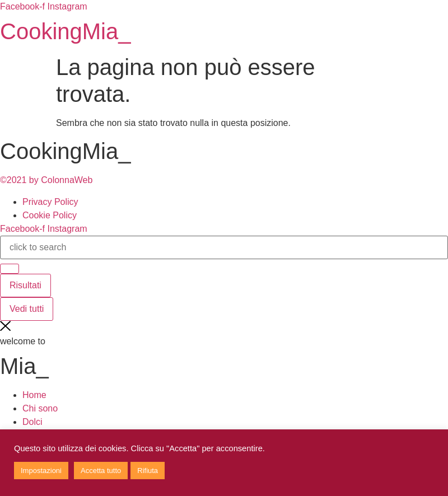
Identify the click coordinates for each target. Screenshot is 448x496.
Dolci (32, 422)
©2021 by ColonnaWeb (46, 180)
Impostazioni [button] (41, 471)
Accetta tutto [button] (101, 471)
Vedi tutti (27, 309)
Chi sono (40, 408)
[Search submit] (10, 269)
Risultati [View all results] (25, 285)
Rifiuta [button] (148, 471)
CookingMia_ (65, 31)
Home (34, 395)
